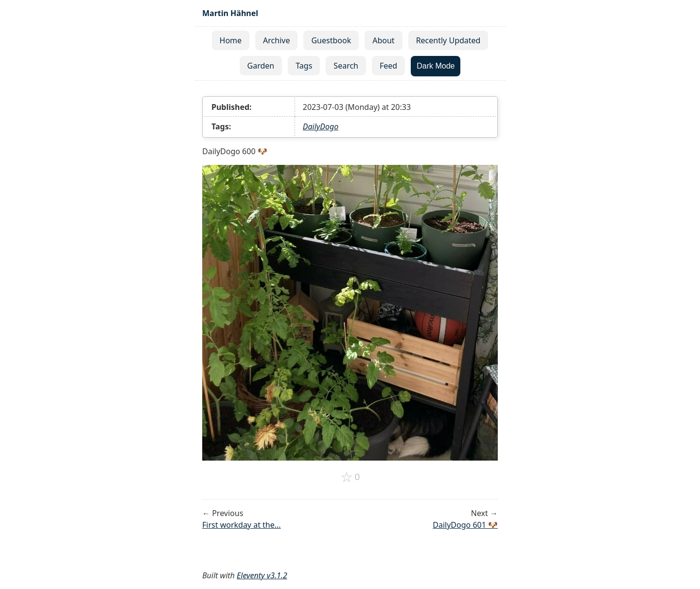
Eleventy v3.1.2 (262, 575)
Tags (304, 66)
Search (346, 66)
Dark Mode (436, 66)
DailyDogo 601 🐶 (465, 525)
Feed (388, 66)
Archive (276, 40)
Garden (261, 66)
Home (231, 40)
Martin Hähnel (230, 13)
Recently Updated (448, 40)
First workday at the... (242, 525)
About (383, 40)
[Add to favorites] (350, 477)
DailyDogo (321, 126)
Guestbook (331, 40)
